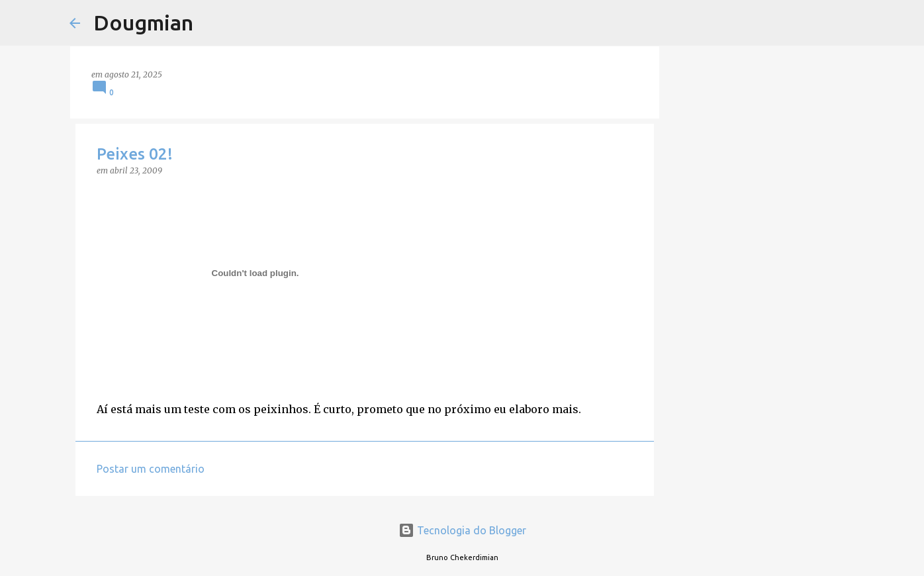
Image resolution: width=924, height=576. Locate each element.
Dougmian (143, 23)
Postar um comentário (151, 469)
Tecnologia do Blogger (462, 530)
